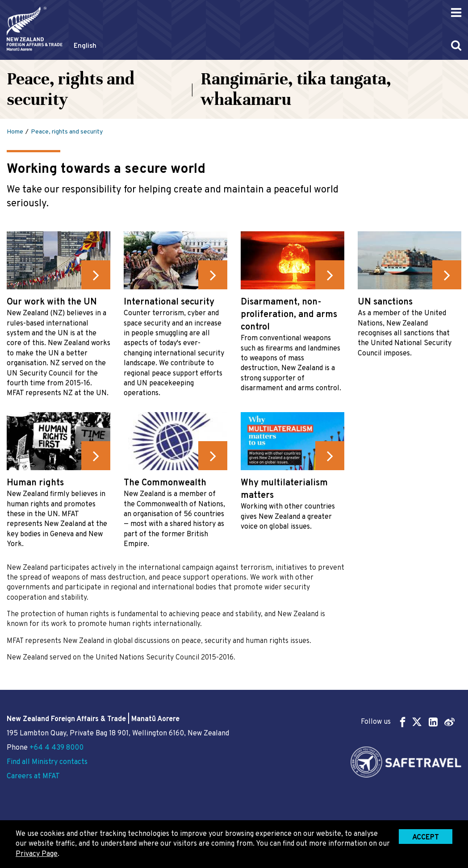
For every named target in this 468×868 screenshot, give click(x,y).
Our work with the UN (52, 302)
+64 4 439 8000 (56, 748)
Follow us (408, 722)
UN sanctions (385, 302)
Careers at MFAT (33, 776)
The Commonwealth (165, 483)
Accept (426, 838)
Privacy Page (37, 854)
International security (169, 302)
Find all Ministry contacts (47, 762)
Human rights (35, 483)
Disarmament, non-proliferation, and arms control (289, 315)
